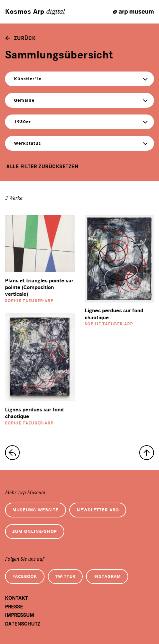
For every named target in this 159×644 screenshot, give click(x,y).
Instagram (107, 576)
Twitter (65, 576)
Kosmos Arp (35, 12)
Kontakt (16, 598)
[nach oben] (147, 453)
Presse (14, 607)
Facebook (25, 576)
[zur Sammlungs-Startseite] (12, 453)
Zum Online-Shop (35, 531)
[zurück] (20, 38)
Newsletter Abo (98, 510)
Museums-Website (35, 510)
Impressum (20, 615)
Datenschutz (23, 624)
